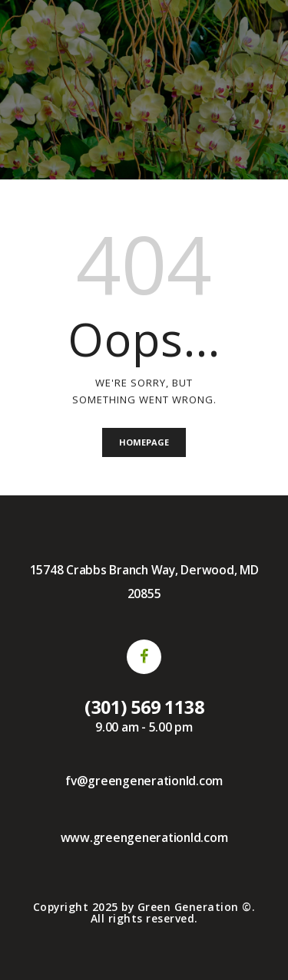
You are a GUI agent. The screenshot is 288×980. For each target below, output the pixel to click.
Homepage (144, 442)
